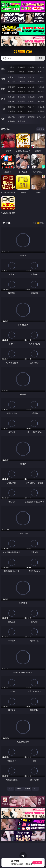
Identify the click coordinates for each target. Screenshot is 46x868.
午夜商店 (21, 117)
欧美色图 (31, 97)
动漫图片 (41, 97)
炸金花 (21, 72)
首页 (11, 789)
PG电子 (11, 67)
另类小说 (21, 111)
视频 (3, 79)
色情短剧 (21, 121)
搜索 (40, 58)
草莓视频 (31, 117)
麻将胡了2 (11, 72)
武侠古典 (41, 107)
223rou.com (23, 52)
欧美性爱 (41, 87)
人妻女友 (31, 107)
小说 (3, 109)
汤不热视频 (41, 117)
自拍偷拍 (21, 77)
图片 (3, 99)
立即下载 (37, 862)
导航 (3, 119)
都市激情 (11, 107)
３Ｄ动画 (41, 77)
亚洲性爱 (11, 87)
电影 (3, 89)
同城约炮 (11, 117)
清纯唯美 (21, 101)
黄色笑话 (31, 111)
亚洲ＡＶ (11, 77)
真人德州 (21, 67)
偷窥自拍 (11, 97)
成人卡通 (31, 87)
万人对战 (31, 67)
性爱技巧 (41, 111)
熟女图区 (31, 101)
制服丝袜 (11, 91)
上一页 (19, 789)
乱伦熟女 (31, 91)
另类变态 (41, 91)
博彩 (3, 69)
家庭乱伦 (21, 107)
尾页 (35, 789)
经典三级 (21, 91)
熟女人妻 (11, 81)
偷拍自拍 (21, 87)
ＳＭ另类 (41, 81)
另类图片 (41, 101)
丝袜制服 (21, 81)
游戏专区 (41, 67)
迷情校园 (11, 111)
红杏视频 (11, 121)
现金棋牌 (31, 72)
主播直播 (31, 81)
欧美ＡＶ (31, 77)
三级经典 (6, 223)
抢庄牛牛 (41, 72)
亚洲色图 (21, 97)
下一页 (27, 789)
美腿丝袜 (11, 101)
